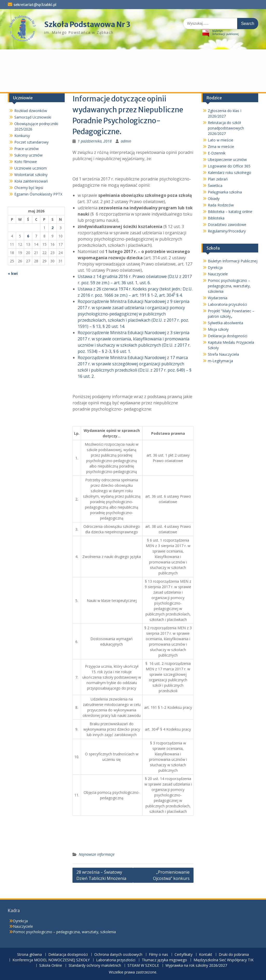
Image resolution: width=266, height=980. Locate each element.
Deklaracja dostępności (64, 55)
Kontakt (207, 55)
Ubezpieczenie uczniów (227, 160)
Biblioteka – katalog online (230, 212)
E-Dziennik (217, 153)
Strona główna (24, 55)
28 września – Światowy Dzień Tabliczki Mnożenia (101, 875)
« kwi (13, 273)
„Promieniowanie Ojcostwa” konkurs (171, 875)
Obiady (214, 199)
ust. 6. (145, 283)
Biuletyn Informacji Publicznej (233, 261)
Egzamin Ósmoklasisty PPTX (38, 194)
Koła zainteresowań (31, 181)
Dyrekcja (215, 267)
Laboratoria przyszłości (116, 65)
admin (126, 141)
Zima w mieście (221, 147)
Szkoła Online (91, 76)
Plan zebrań (218, 179)
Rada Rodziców (221, 205)
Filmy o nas (157, 55)
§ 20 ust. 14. (114, 326)
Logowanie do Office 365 (229, 166)
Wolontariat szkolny (31, 175)
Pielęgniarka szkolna (225, 192)
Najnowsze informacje (97, 854)
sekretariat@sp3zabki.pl (35, 5)
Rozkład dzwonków (31, 111)
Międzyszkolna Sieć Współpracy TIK (42, 76)
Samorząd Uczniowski (33, 117)
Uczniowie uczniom (31, 168)
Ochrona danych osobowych (115, 55)
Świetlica (215, 186)
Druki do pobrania (236, 55)
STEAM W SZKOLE (186, 76)
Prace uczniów (26, 149)
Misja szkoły (218, 329)
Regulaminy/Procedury (227, 231)
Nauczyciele (218, 274)
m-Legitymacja (220, 361)
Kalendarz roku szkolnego (230, 173)
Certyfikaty (183, 55)
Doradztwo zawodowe (227, 225)
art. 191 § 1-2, (145, 295)
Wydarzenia (218, 298)
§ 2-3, (108, 351)
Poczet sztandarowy (31, 142)
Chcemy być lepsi (29, 188)
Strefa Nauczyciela (223, 354)
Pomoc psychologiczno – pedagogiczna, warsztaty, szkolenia (229, 286)
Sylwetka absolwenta (225, 323)
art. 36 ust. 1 (126, 283)
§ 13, (98, 326)
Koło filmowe (26, 162)
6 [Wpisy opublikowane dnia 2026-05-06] (28, 236)
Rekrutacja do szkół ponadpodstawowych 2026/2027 (226, 128)
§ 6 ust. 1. (122, 351)
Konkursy (22, 136)
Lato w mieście (221, 140)
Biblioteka (216, 218)
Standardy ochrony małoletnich (136, 76)
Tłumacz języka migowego (166, 65)
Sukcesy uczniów (28, 155)
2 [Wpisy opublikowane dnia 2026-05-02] (52, 228)
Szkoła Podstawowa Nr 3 (87, 24)
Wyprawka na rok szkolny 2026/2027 (42, 87)
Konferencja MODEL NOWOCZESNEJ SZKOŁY (50, 65)
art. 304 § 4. (171, 295)
